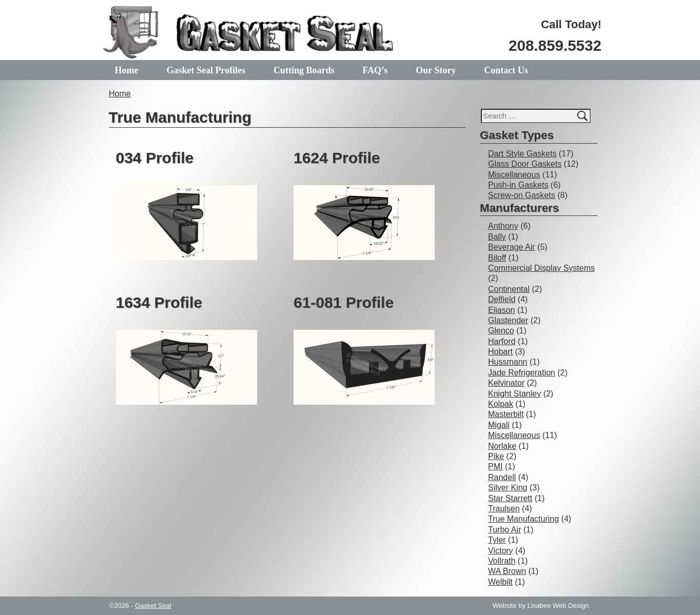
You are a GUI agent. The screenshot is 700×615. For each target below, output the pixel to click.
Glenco (501, 331)
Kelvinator (506, 383)
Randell (502, 477)
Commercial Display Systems (541, 268)
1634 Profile (159, 302)
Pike (496, 456)
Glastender (508, 320)
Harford (502, 341)
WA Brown (507, 571)
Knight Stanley (514, 394)
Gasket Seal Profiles (206, 70)
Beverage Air (512, 247)
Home (127, 70)
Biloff (497, 258)
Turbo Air (504, 530)
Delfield (502, 299)
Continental (509, 289)
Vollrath (502, 561)
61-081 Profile (344, 302)
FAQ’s (375, 70)
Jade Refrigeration (522, 373)
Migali (499, 425)
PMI (495, 467)
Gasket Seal (153, 606)
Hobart (500, 352)
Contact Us (506, 70)
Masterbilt (506, 414)
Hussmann (508, 362)
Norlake (502, 446)
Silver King (508, 488)
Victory (501, 551)
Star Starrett (510, 498)
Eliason (501, 310)
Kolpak (501, 404)
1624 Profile (337, 158)
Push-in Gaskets (518, 185)
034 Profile (155, 158)
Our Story (436, 70)
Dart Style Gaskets (522, 154)
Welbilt (500, 582)
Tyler (497, 540)
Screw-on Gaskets (522, 195)
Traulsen (504, 509)
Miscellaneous (514, 175)
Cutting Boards (304, 70)
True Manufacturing (523, 519)
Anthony (503, 226)
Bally (497, 237)
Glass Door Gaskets (525, 164)
